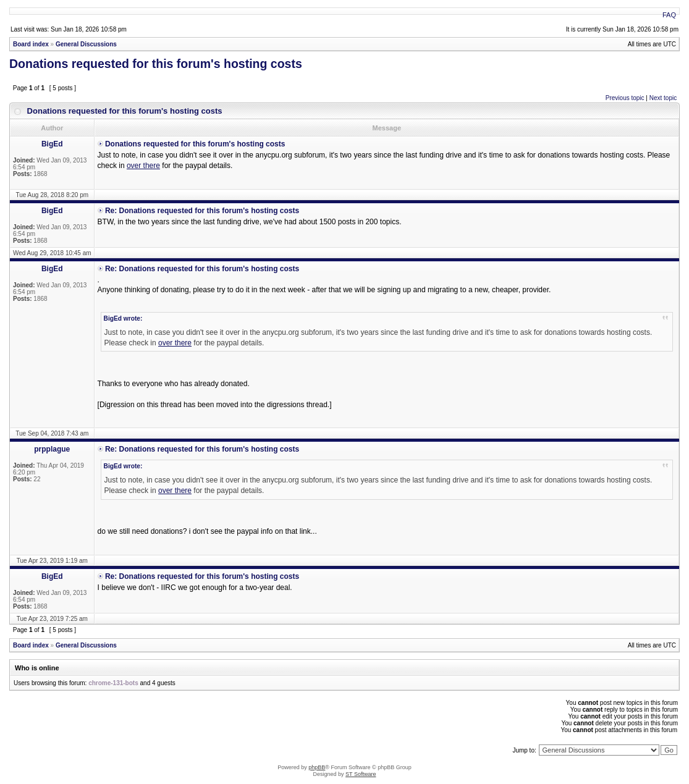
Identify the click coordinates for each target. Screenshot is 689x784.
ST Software (361, 774)
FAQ (669, 15)
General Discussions (86, 44)
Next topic (663, 98)
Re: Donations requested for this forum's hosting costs (202, 211)
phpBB (317, 767)
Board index (31, 44)
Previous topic (625, 98)
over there (143, 166)
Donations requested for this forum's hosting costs (156, 64)
